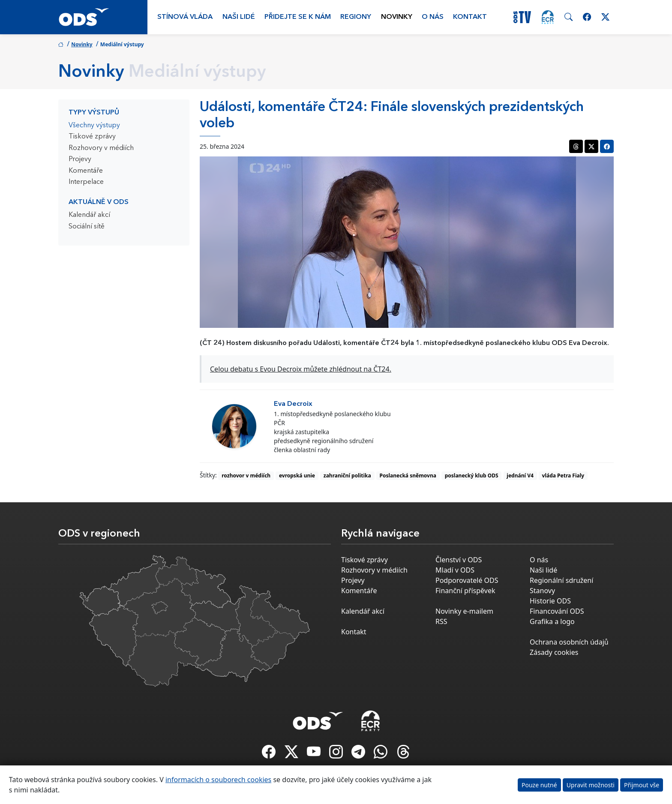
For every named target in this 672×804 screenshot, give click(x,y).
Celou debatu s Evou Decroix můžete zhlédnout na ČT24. (301, 369)
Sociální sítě (87, 227)
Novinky (397, 17)
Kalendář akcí (89, 215)
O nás (433, 17)
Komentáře (86, 171)
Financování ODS (557, 611)
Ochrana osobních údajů (569, 642)
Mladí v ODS (455, 570)
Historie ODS (550, 601)
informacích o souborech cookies (218, 780)
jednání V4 (520, 475)
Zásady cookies (554, 652)
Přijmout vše (642, 785)
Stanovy (542, 591)
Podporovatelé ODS (467, 580)
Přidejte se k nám (298, 17)
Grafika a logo (552, 621)
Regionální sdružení (561, 580)
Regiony (356, 17)
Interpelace (86, 182)
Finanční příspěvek (465, 591)
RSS (441, 621)
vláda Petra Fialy (563, 475)
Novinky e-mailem (464, 611)
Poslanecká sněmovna (408, 475)
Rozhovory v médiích (101, 148)
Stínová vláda (185, 17)
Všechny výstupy (94, 126)
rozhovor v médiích (246, 475)
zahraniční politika (347, 475)
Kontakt (470, 17)
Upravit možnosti (591, 785)
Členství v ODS (459, 560)
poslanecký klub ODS (472, 475)
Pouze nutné (539, 785)
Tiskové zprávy (92, 137)
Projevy (80, 159)
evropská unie (297, 475)
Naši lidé (239, 17)
